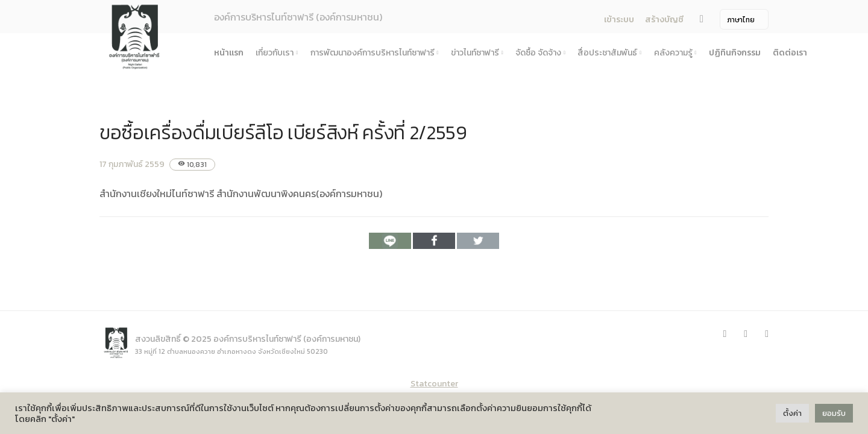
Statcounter (434, 384)
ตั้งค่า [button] (792, 413)
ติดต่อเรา (790, 53)
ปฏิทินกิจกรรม (735, 53)
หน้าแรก (229, 53)
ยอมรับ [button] (834, 413)
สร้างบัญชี (664, 20)
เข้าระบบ (619, 20)
